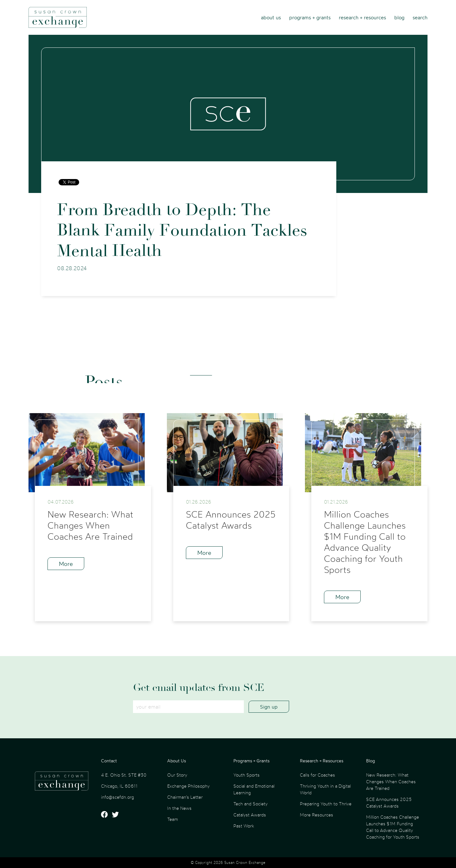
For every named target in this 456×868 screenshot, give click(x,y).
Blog (399, 17)
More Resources (317, 815)
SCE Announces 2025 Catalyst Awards (389, 803)
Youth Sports (247, 775)
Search (420, 17)
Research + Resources (362, 17)
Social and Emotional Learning (254, 789)
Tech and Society (250, 804)
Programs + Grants (310, 17)
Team (173, 819)
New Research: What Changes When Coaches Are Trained (391, 781)
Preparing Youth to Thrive (326, 804)
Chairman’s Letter (185, 797)
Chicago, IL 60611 (119, 786)
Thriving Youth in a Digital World (325, 789)
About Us (271, 17)
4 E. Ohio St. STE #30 (124, 775)
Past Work (244, 826)
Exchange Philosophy (188, 786)
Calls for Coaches (317, 775)
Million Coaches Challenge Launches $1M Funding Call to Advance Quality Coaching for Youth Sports (393, 827)
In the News (179, 808)
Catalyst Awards (250, 815)
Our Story (177, 775)
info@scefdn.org (117, 797)
